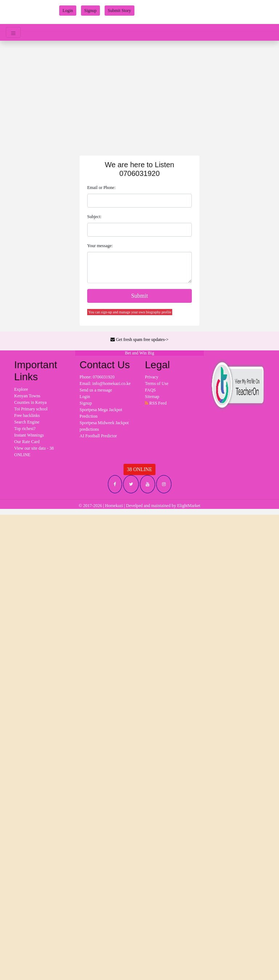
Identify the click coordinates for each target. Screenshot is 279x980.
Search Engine (27, 422)
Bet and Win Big (139, 353)
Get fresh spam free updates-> (139, 340)
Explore (21, 389)
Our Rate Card (27, 442)
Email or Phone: (101, 188)
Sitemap (152, 397)
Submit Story (120, 11)
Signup (90, 11)
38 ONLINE (139, 469)
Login (68, 11)
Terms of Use (157, 383)
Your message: (100, 246)
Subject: (94, 217)
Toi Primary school (31, 409)
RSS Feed (156, 403)
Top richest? (25, 429)
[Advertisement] (139, 95)
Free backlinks (27, 415)
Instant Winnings (29, 435)
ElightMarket (189, 506)
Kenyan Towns (27, 396)
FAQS (150, 390)
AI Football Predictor (98, 436)
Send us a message (96, 390)
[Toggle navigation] (13, 32)
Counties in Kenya (30, 402)
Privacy (152, 377)
